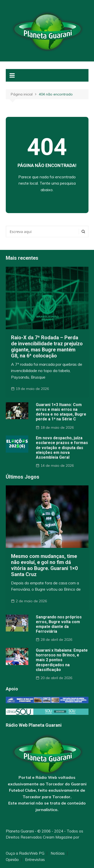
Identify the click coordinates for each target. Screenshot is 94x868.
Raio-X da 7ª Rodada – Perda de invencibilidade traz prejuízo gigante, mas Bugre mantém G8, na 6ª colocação (47, 347)
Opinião (12, 860)
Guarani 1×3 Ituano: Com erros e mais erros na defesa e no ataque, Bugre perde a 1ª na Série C (61, 412)
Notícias (58, 853)
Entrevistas (35, 860)
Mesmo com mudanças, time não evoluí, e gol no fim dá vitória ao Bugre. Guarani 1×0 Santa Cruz (44, 565)
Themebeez (16, 843)
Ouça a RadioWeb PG (25, 853)
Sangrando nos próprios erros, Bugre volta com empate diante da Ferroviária (59, 624)
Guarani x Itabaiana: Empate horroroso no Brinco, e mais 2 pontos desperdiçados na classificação (62, 660)
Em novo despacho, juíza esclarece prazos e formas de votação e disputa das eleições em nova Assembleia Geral (62, 448)
